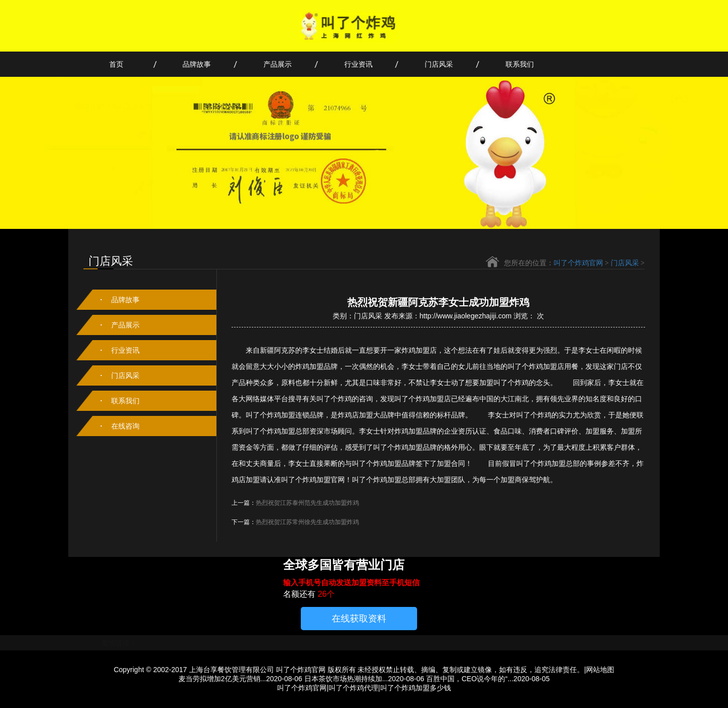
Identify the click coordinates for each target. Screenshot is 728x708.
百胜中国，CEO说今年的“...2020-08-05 (488, 679)
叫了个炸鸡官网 (578, 263)
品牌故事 (197, 64)
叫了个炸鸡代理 (353, 688)
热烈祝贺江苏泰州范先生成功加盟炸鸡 (307, 503)
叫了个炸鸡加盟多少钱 (416, 688)
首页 (116, 64)
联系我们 (520, 64)
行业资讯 (358, 64)
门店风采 (439, 64)
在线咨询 (125, 426)
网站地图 (600, 670)
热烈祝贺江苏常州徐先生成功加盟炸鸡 (307, 522)
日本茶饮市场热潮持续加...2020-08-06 (364, 679)
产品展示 (278, 64)
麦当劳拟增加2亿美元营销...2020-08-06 (240, 679)
